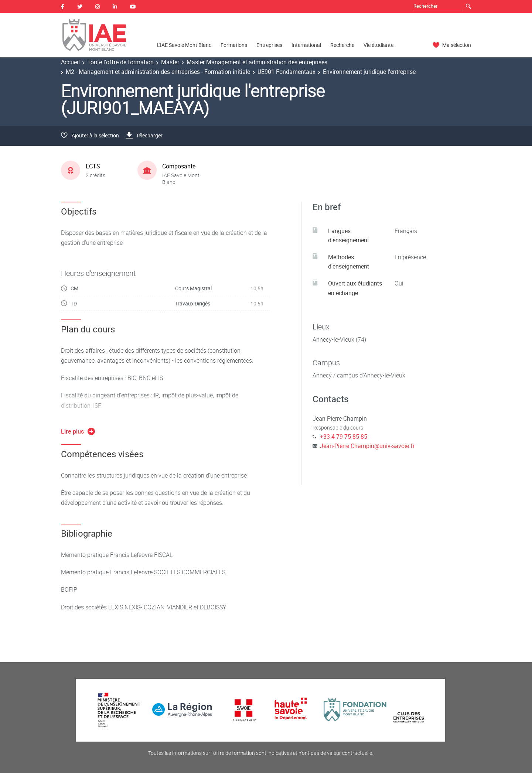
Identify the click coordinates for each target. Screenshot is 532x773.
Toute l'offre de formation (120, 62)
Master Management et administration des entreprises (257, 62)
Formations (234, 45)
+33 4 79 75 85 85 (344, 437)
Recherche (342, 45)
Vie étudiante (378, 45)
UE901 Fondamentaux (287, 72)
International (306, 45)
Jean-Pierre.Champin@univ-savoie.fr (367, 446)
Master (170, 62)
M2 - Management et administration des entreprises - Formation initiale (158, 72)
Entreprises (269, 45)
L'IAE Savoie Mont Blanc (184, 45)
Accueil (70, 62)
